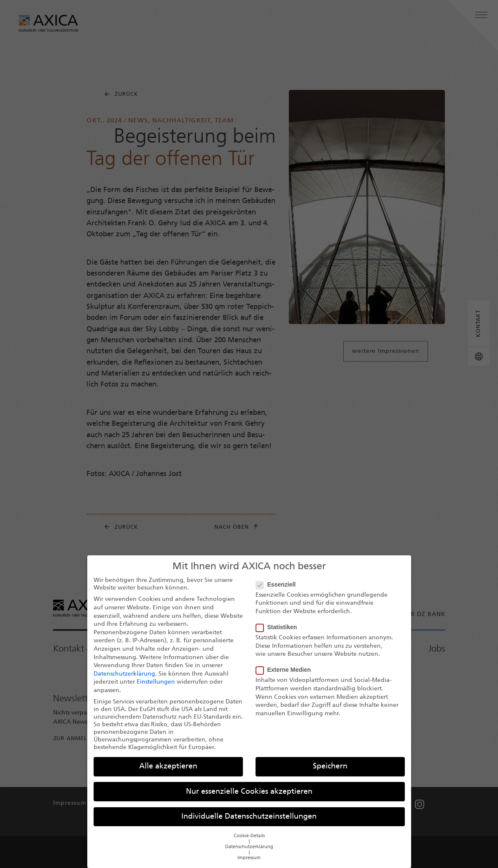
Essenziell (279, 584)
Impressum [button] (249, 858)
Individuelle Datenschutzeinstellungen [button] (249, 817)
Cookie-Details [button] (249, 836)
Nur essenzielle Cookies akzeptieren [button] (249, 792)
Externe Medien (286, 670)
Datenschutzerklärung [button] (249, 847)
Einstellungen (156, 682)
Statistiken (279, 627)
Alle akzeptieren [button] (168, 767)
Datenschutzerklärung (124, 674)
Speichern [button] (330, 767)
